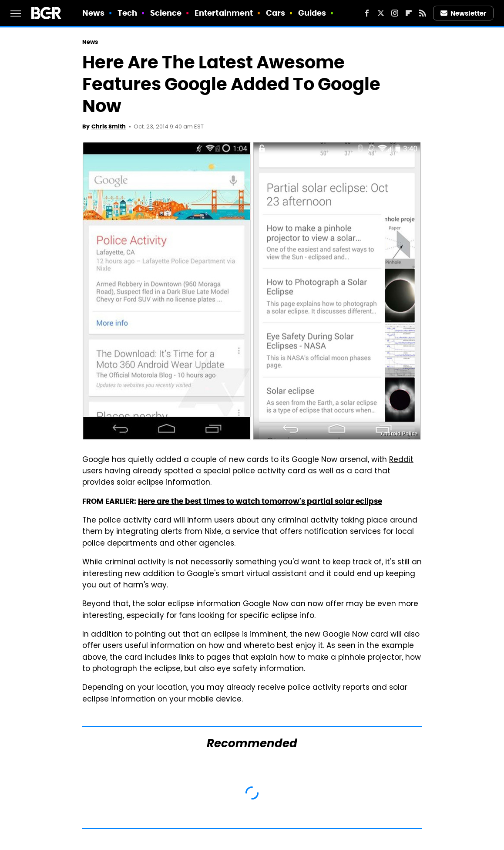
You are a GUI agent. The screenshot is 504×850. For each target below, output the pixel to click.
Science (166, 13)
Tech (127, 13)
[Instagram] (395, 13)
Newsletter (464, 13)
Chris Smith (109, 126)
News (93, 13)
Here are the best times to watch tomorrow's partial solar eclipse (260, 501)
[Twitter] (381, 13)
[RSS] (423, 13)
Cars (276, 13)
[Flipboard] (409, 13)
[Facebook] (367, 13)
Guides (312, 13)
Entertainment (224, 13)
